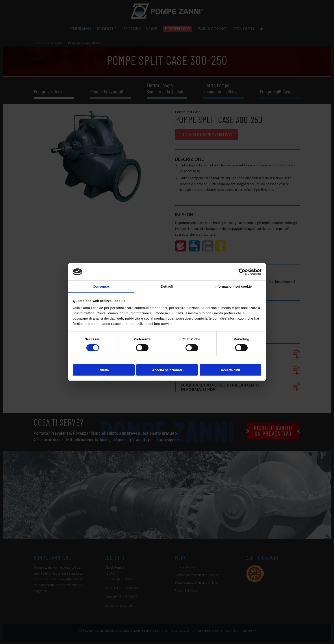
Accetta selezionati (167, 370)
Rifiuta (104, 370)
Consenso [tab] (101, 286)
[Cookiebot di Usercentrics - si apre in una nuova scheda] (242, 272)
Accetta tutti (230, 370)
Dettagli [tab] (167, 286)
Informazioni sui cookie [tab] (233, 286)
